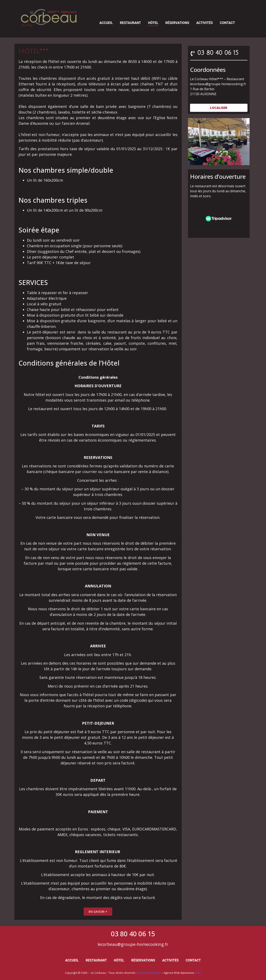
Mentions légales (150, 973)
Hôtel (153, 23)
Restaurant (130, 23)
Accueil (106, 23)
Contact (227, 23)
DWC (198, 973)
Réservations (177, 23)
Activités (204, 23)
